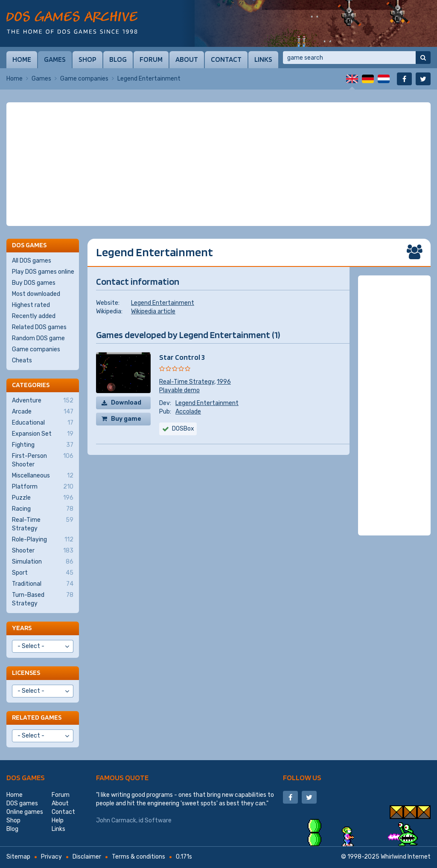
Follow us (302, 777)
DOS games (26, 777)
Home (22, 59)
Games (55, 59)
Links (263, 59)
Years (22, 628)
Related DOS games (39, 327)
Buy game (126, 419)
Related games (37, 717)
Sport (43, 573)
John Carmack (116, 820)
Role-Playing (43, 540)
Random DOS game (38, 338)
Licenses (26, 673)
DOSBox (183, 429)
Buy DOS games (34, 283)
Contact (226, 59)
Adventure (43, 401)
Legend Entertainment (163, 303)
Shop (87, 59)
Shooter (43, 551)
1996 (224, 382)
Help (58, 820)
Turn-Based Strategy (43, 599)
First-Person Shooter (43, 460)
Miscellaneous (43, 476)
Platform (43, 487)
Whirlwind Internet (406, 857)
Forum (151, 59)
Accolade (188, 412)
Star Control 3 (182, 357)
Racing (43, 509)
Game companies (84, 79)
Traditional (43, 584)
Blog (118, 59)
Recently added (34, 316)
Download (126, 403)
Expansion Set (43, 434)
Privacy (51, 857)
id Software (155, 820)
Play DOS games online (43, 272)
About (187, 59)
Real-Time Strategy (187, 382)
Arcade (43, 412)
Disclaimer (87, 857)
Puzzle (43, 498)
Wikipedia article (153, 311)
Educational (43, 423)
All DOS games (32, 261)
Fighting (43, 445)
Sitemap (18, 857)
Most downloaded (36, 294)
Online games (25, 812)
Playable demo (179, 390)
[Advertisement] (218, 164)
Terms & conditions (138, 857)
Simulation (43, 562)
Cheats (22, 360)
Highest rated (31, 305)
